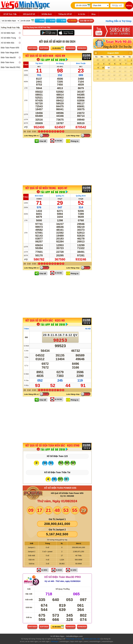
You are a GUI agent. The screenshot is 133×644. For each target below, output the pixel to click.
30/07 (32, 48)
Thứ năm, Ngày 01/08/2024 (57, 501)
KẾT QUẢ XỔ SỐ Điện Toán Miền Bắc (52, 445)
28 (109, 60)
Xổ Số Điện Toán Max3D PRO (63, 577)
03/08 (82, 48)
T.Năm (26, 65)
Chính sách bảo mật (92, 639)
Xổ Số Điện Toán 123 (57, 456)
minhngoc (55, 641)
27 (103, 60)
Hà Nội (88, 329)
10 (103, 68)
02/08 (70, 48)
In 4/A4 (44, 570)
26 (98, 60)
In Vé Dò (58, 141)
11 (109, 68)
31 (125, 60)
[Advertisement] (57, 164)
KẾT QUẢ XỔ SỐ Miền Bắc (45, 320)
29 (114, 60)
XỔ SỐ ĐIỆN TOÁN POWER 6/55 (60, 488)
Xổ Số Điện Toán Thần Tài (57, 472)
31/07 (44, 48)
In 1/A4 (73, 570)
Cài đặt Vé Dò (86, 21)
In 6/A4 (59, 570)
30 (120, 60)
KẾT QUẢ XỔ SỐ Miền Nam (45, 56)
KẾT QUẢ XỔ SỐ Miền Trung (46, 188)
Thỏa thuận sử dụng (74, 639)
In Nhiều (72, 21)
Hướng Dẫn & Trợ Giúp (119, 21)
